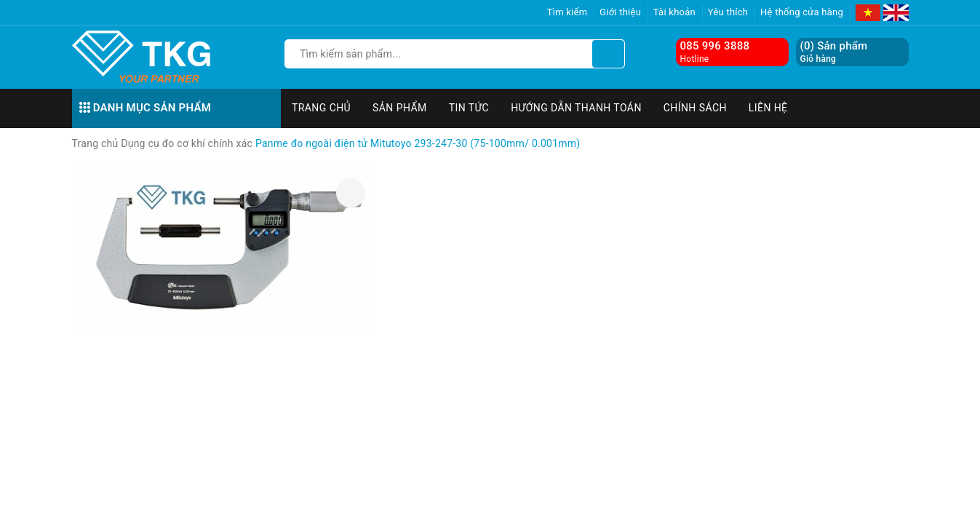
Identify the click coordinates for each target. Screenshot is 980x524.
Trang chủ (321, 108)
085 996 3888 (715, 46)
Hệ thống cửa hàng (802, 12)
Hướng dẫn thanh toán (576, 108)
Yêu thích (728, 12)
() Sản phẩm (834, 52)
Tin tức (469, 108)
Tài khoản (674, 12)
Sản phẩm (400, 108)
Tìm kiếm (567, 12)
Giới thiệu (620, 12)
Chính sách (695, 108)
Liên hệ (768, 108)
